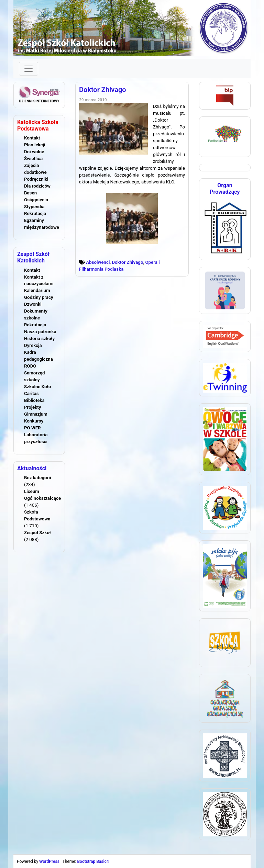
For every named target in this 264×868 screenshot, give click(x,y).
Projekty (32, 407)
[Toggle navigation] (29, 69)
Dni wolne (34, 152)
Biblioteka (34, 400)
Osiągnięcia (36, 200)
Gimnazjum (36, 414)
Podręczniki (36, 179)
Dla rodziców (37, 186)
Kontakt (32, 138)
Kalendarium (37, 290)
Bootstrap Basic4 (93, 861)
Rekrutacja (35, 213)
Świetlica (33, 159)
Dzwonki (33, 304)
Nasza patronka (40, 332)
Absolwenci (98, 262)
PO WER (32, 428)
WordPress (49, 861)
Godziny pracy (39, 297)
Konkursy (34, 421)
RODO (30, 366)
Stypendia (34, 207)
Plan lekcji (35, 145)
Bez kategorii (37, 478)
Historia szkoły (39, 339)
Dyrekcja (33, 345)
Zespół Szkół (37, 533)
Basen (30, 193)
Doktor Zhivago (103, 90)
